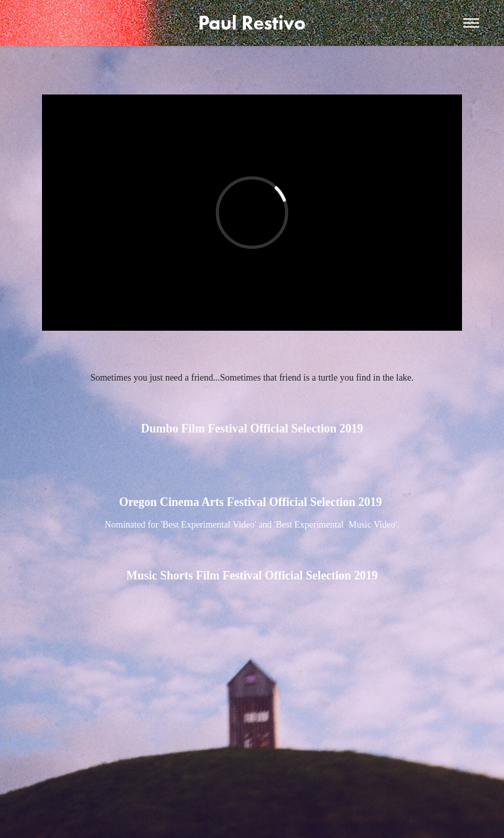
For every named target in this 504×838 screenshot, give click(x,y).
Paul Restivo (252, 23)
